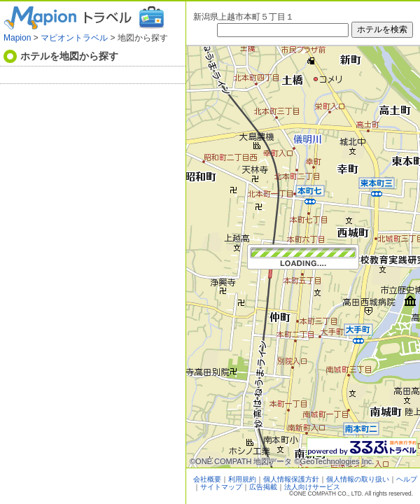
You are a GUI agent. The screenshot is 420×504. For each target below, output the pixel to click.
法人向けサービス (312, 487)
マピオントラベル (74, 38)
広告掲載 (263, 487)
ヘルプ (407, 479)
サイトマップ (221, 487)
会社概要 (207, 479)
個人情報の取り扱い (358, 479)
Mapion (17, 38)
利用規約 (242, 479)
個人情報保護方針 (291, 479)
